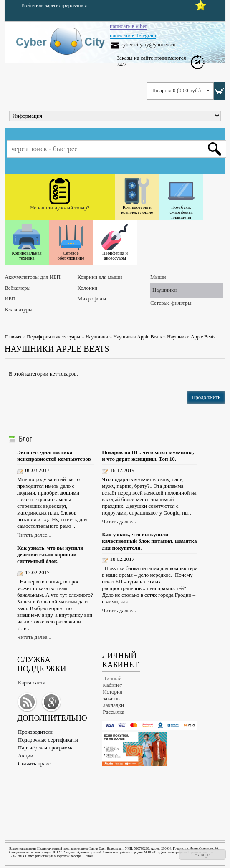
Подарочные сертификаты (48, 740)
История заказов (112, 695)
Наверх (202, 854)
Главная (13, 337)
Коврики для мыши (100, 277)
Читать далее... (34, 535)
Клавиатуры (19, 309)
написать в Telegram (133, 35)
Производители (36, 732)
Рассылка (114, 712)
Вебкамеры (18, 288)
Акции (26, 756)
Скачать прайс (34, 763)
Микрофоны (92, 299)
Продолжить (206, 397)
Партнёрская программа (46, 748)
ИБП (10, 299)
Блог (25, 439)
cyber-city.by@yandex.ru (148, 44)
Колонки (88, 288)
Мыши (158, 277)
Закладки (113, 705)
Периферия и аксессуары (53, 337)
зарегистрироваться (66, 5)
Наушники (164, 290)
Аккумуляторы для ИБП (33, 277)
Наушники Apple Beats (138, 337)
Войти (28, 5)
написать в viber (128, 26)
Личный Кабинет (112, 682)
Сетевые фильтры (171, 303)
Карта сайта (32, 683)
